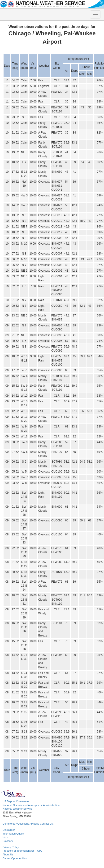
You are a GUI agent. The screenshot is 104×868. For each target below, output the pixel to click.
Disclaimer (9, 830)
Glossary (8, 841)
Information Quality (13, 834)
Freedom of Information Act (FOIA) (23, 851)
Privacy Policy (11, 847)
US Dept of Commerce (16, 801)
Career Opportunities (15, 858)
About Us (8, 854)
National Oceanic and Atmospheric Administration (31, 805)
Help (5, 837)
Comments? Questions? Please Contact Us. (28, 824)
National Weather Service (17, 809)
